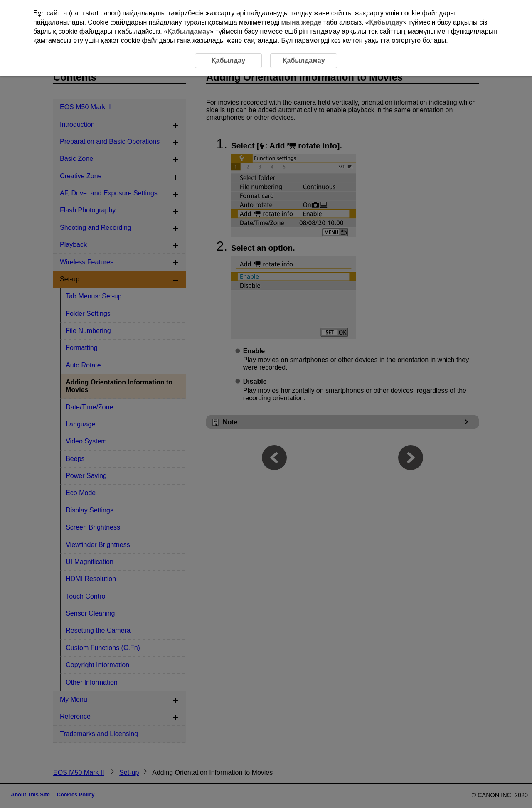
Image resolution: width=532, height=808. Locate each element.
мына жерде (302, 22)
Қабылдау (386, 22)
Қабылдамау (189, 31)
